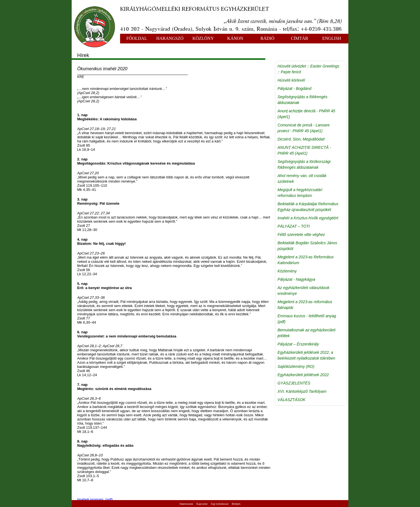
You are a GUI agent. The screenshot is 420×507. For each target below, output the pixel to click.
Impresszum (186, 504)
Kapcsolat (202, 504)
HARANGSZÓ (170, 38)
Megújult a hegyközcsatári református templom (300, 193)
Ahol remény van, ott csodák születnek (302, 179)
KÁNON (235, 38)
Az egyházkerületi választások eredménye (304, 291)
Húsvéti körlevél (291, 80)
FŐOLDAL (137, 38)
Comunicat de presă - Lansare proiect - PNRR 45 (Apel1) (304, 128)
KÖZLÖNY (203, 38)
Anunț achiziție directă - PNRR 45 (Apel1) (306, 114)
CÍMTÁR (300, 38)
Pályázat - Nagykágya (296, 279)
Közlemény (287, 271)
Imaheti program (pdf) (95, 499)
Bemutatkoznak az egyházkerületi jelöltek (306, 333)
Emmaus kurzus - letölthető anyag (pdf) (307, 319)
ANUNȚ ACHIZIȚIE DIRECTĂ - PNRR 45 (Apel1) (304, 150)
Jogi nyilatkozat (220, 504)
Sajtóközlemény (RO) (296, 366)
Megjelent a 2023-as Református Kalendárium (306, 260)
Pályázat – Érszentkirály (298, 344)
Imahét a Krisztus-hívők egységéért (308, 218)
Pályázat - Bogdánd (294, 89)
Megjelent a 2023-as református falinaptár (305, 305)
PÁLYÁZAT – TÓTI (294, 226)
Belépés (236, 504)
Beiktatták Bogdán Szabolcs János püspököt (307, 246)
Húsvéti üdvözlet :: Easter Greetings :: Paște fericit (308, 69)
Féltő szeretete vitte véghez (301, 235)
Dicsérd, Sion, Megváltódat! (301, 139)
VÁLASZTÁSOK (291, 400)
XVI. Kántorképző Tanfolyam (302, 391)
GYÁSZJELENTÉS (294, 383)
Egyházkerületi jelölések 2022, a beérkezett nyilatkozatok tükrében (306, 355)
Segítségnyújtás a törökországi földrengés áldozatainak (304, 164)
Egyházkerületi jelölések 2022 (303, 375)
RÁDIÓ (267, 38)
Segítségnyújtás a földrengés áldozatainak (303, 100)
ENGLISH (332, 38)
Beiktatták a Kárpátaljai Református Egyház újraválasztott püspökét (308, 207)
